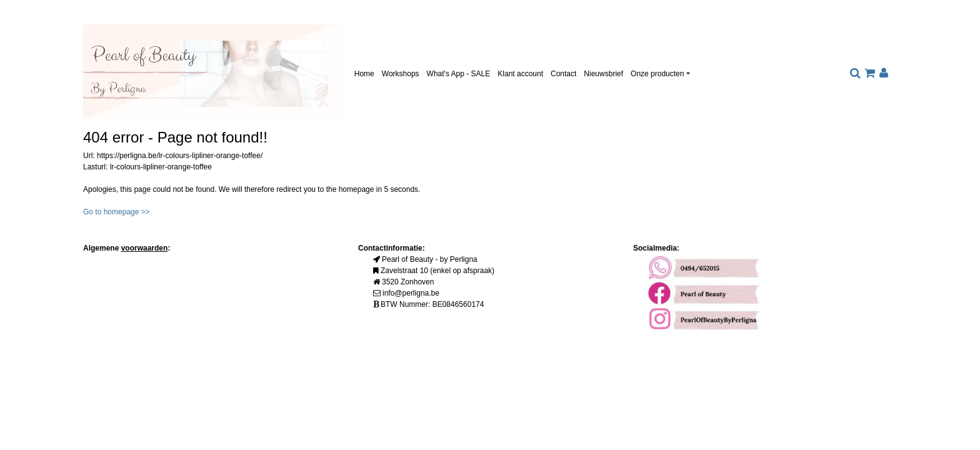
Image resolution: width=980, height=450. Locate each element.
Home (364, 74)
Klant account (520, 74)
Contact (563, 74)
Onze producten (657, 74)
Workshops (401, 74)
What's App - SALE (459, 74)
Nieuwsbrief (603, 74)
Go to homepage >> (117, 212)
